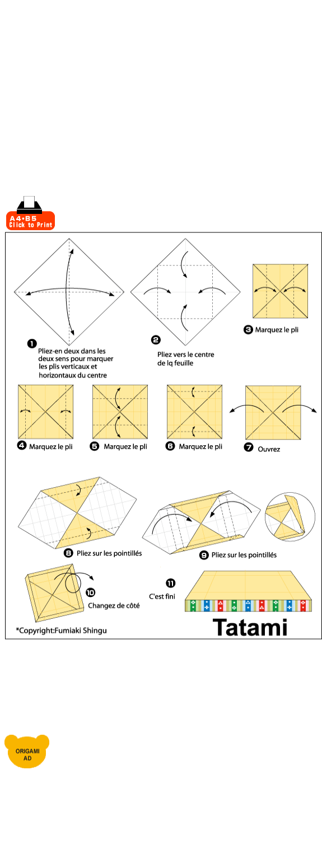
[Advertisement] (112, 118)
